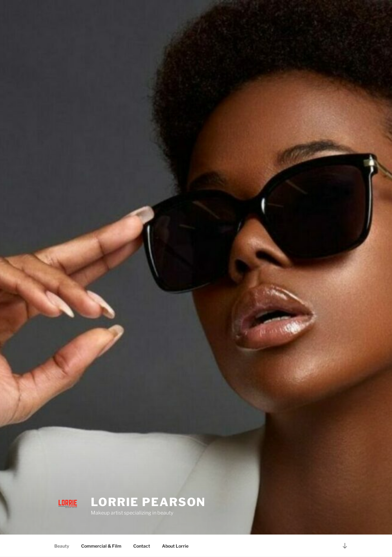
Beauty (62, 546)
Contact (142, 546)
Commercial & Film (101, 546)
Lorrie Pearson (148, 502)
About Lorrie (175, 546)
